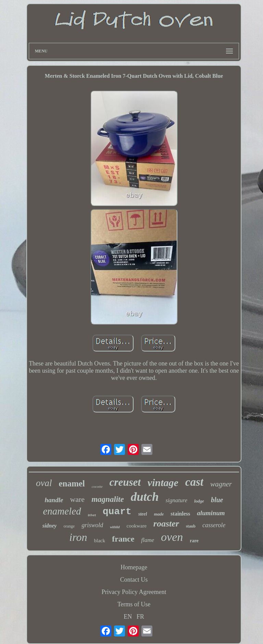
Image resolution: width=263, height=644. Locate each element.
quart (117, 512)
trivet (92, 515)
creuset (125, 482)
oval (44, 483)
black (100, 541)
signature (176, 500)
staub (191, 526)
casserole (214, 525)
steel (143, 514)
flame (148, 540)
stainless (180, 514)
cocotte (97, 486)
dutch (145, 497)
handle (54, 500)
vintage (163, 482)
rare (194, 541)
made (159, 514)
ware (77, 499)
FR (140, 617)
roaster (166, 524)
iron (78, 537)
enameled (62, 511)
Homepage (134, 567)
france (123, 539)
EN (128, 617)
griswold (92, 525)
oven (172, 537)
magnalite (108, 499)
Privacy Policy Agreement (134, 592)
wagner (221, 484)
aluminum (211, 513)
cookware (137, 526)
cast (194, 482)
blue (217, 500)
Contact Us (134, 580)
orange (69, 526)
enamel (72, 484)
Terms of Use (134, 604)
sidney (50, 526)
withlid (115, 527)
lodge (199, 501)
